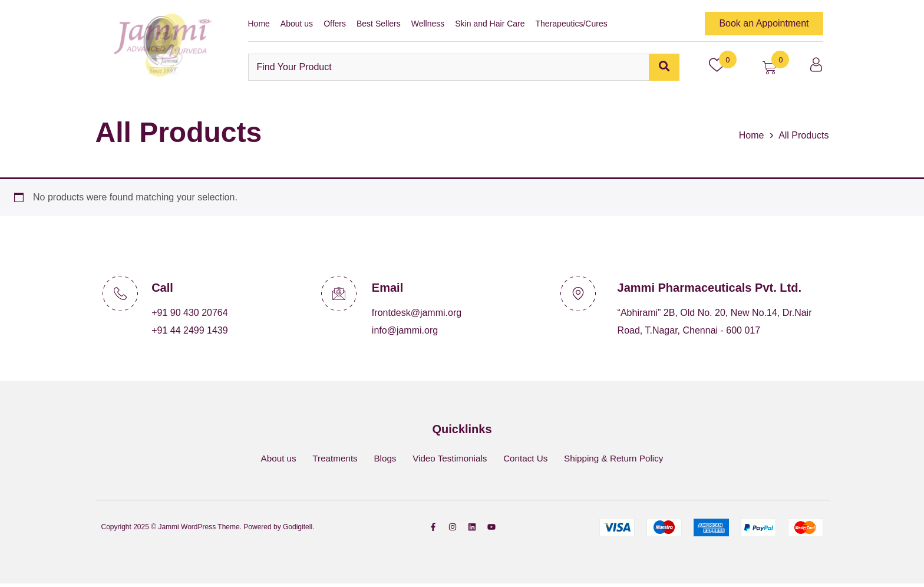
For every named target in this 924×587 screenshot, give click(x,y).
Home (259, 24)
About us (297, 24)
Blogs (381, 460)
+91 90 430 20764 (189, 313)
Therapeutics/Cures (572, 24)
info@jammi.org (405, 330)
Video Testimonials (449, 460)
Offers (335, 24)
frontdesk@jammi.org (417, 313)
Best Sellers (379, 24)
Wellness (428, 24)
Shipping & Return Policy (623, 460)
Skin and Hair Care (490, 24)
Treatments (328, 460)
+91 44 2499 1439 (189, 330)
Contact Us (529, 460)
